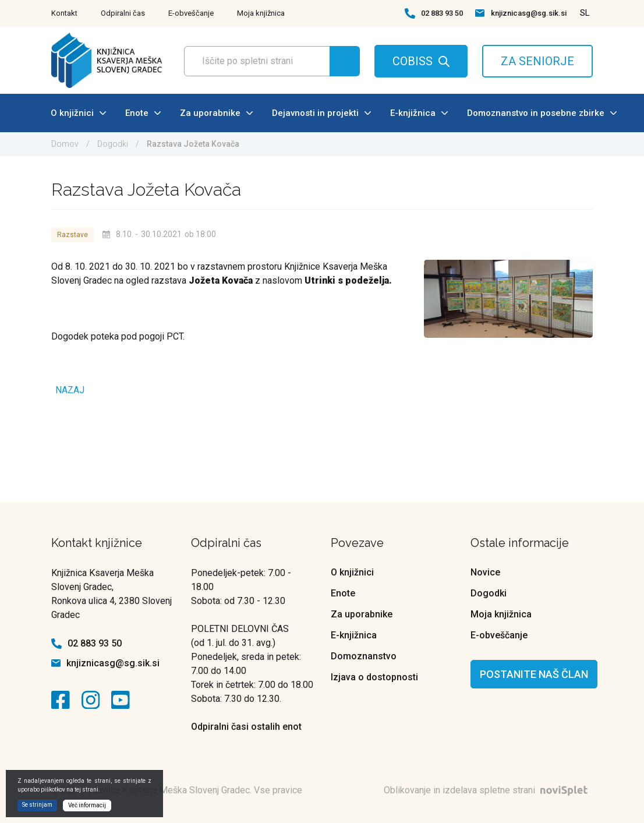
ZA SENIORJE (537, 61)
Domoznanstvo (364, 656)
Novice (485, 572)
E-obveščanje (191, 13)
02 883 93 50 (442, 13)
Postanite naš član (534, 674)
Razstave (72, 235)
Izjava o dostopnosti (374, 677)
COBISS (413, 61)
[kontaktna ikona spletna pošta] (480, 13)
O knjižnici (78, 113)
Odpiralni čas (123, 13)
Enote (143, 113)
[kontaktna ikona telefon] (410, 13)
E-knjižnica (419, 113)
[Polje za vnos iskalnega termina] (268, 61)
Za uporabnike (216, 113)
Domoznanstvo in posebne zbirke (542, 113)
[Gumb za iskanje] (345, 61)
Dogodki (113, 144)
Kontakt (64, 13)
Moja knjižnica (261, 13)
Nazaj (70, 390)
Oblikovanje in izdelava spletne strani (488, 790)
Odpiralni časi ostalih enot (246, 727)
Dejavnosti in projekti (321, 113)
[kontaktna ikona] (63, 700)
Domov (65, 144)
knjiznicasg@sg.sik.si (529, 13)
